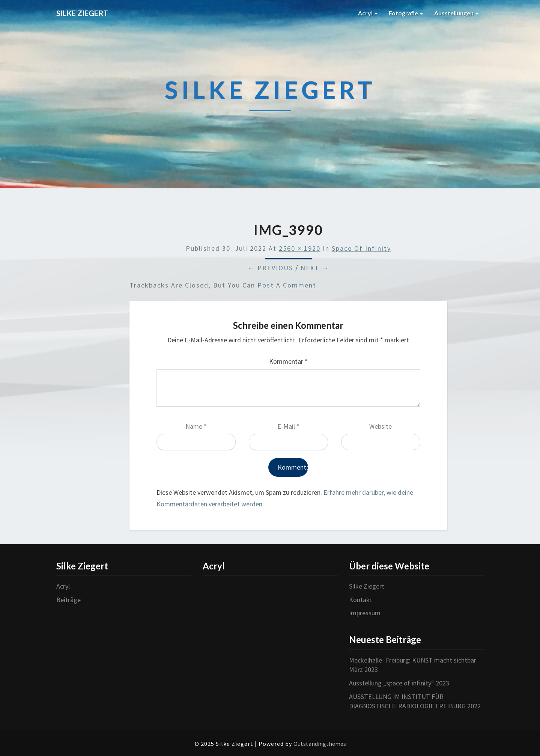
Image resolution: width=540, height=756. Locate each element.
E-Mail (288, 426)
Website (381, 426)
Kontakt (361, 600)
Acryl (368, 13)
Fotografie (406, 13)
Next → (315, 268)
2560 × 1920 (300, 248)
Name (196, 426)
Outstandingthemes (320, 744)
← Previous (270, 268)
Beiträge (68, 600)
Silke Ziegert (367, 586)
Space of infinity (361, 248)
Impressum (365, 613)
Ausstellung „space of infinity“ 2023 (399, 683)
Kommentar (288, 361)
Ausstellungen (456, 13)
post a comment (287, 285)
